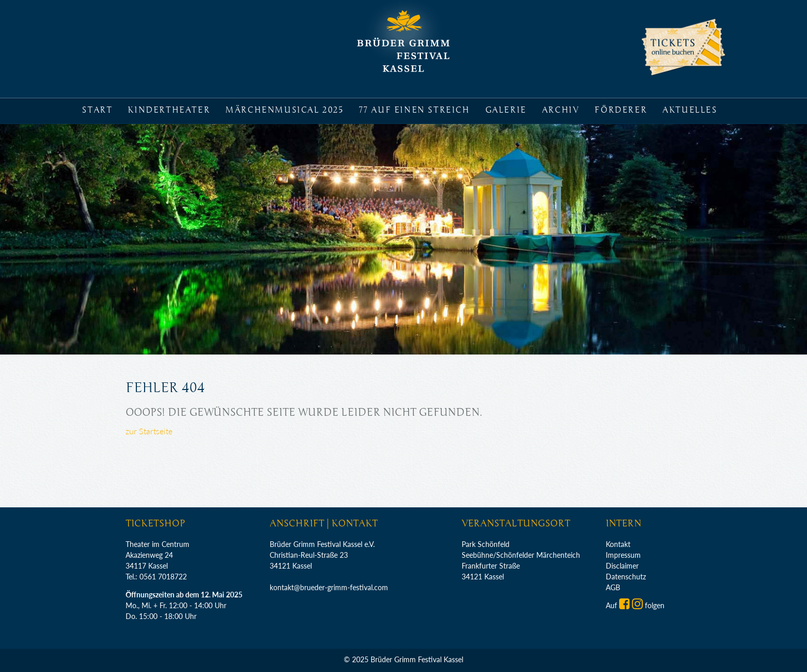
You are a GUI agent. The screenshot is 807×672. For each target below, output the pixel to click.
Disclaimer (622, 566)
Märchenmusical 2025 (284, 110)
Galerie (506, 110)
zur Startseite (149, 431)
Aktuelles (690, 110)
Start (97, 110)
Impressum (623, 555)
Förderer (621, 110)
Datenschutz (626, 577)
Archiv (561, 110)
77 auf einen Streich (414, 110)
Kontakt (618, 544)
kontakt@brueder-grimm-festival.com (329, 587)
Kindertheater (169, 110)
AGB (613, 587)
